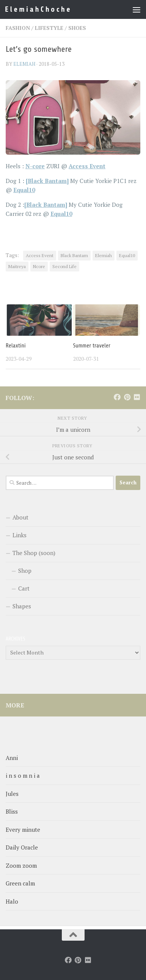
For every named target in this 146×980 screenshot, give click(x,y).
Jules (12, 794)
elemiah (24, 64)
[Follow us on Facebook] (117, 397)
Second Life (64, 266)
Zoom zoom (21, 865)
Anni (12, 758)
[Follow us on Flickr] (137, 397)
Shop (25, 571)
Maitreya (17, 266)
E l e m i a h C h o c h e (37, 9)
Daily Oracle (22, 847)
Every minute (23, 830)
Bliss (12, 811)
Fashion (18, 28)
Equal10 (127, 255)
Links (20, 535)
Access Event (40, 255)
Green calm (20, 883)
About (20, 517)
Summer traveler (92, 346)
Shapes (22, 606)
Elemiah (104, 255)
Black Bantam (74, 255)
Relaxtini (16, 346)
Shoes (77, 28)
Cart (24, 588)
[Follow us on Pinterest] (127, 397)
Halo (12, 901)
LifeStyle (49, 28)
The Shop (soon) (34, 553)
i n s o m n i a (23, 775)
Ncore (39, 266)
